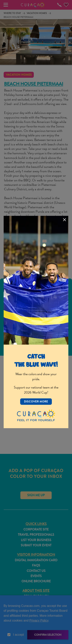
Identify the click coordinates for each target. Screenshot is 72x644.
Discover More (36, 401)
